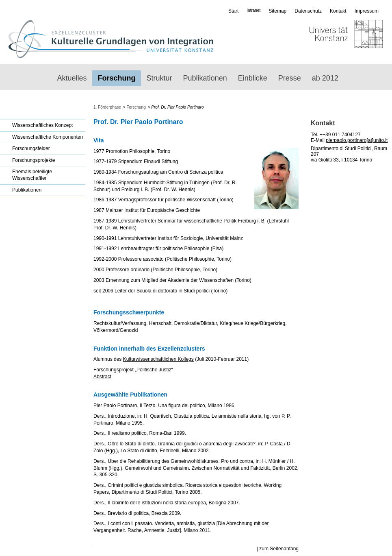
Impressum (367, 11)
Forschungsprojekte (34, 160)
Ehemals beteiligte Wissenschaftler (32, 175)
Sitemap (277, 11)
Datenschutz (308, 11)
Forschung (117, 78)
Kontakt (338, 11)
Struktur (159, 78)
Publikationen (205, 78)
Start (233, 11)
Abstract (102, 377)
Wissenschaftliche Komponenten (48, 137)
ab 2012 (325, 78)
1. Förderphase (107, 107)
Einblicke (253, 78)
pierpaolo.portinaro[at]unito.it (357, 140)
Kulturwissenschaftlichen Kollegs (158, 359)
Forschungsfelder (31, 148)
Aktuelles (72, 78)
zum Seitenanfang (279, 549)
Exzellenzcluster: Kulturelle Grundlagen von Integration (111, 39)
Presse (290, 78)
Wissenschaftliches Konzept (42, 125)
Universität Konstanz (322, 39)
